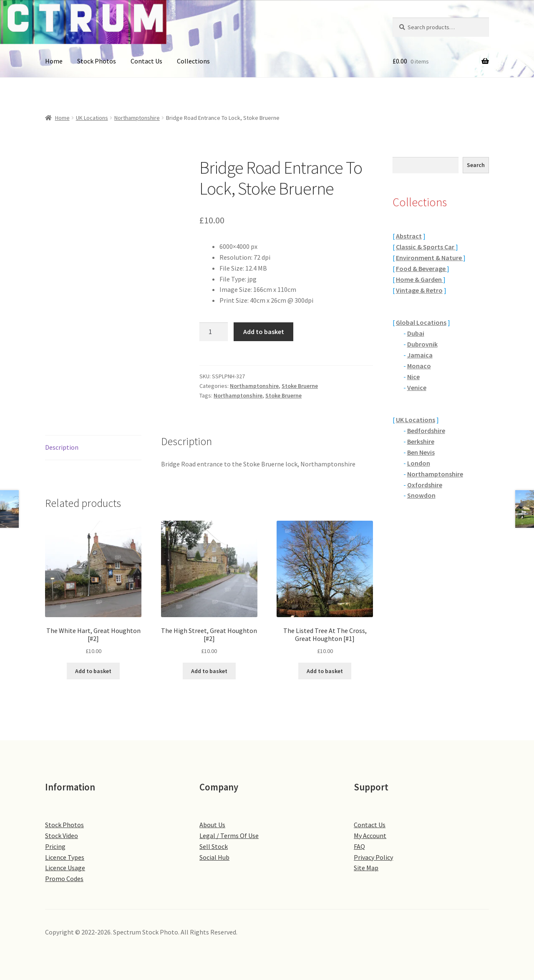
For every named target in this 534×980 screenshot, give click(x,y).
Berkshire (421, 441)
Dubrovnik (422, 344)
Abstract (409, 236)
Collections (193, 61)
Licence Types (65, 857)
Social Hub (214, 857)
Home (54, 61)
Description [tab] (62, 447)
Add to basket (264, 332)
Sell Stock (214, 846)
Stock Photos (97, 61)
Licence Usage (65, 868)
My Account (370, 836)
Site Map (366, 868)
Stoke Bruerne (300, 386)
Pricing (55, 846)
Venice (417, 387)
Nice (413, 377)
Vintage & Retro (419, 290)
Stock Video (62, 836)
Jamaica (420, 355)
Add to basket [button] (93, 671)
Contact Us (146, 61)
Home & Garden (419, 279)
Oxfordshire (425, 485)
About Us (212, 825)
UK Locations (92, 118)
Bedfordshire (426, 430)
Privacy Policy (373, 857)
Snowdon (421, 495)
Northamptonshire (137, 118)
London (419, 463)
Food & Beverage (421, 268)
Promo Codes (64, 879)
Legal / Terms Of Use (229, 836)
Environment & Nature (429, 258)
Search (476, 165)
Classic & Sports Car (426, 247)
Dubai (416, 333)
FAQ (359, 846)
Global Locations (421, 322)
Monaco (419, 366)
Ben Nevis (421, 452)
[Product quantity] (214, 332)
